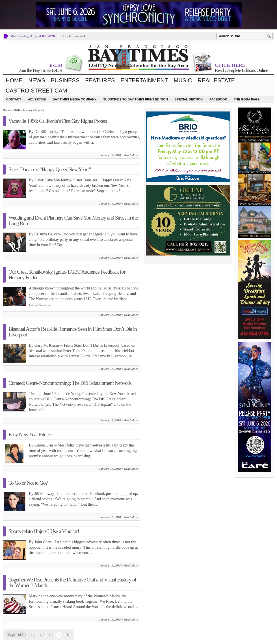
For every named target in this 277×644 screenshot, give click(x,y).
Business (65, 80)
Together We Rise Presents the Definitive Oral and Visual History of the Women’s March (72, 582)
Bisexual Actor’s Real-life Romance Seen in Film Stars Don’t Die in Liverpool (73, 332)
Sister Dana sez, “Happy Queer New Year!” (50, 169)
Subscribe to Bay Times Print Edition (135, 99)
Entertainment (144, 80)
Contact (14, 99)
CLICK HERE (230, 65)
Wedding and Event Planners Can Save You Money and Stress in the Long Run (73, 221)
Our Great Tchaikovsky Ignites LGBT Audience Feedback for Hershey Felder (67, 275)
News (37, 80)
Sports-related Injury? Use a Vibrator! (44, 531)
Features (100, 80)
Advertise (37, 99)
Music (183, 80)
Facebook (218, 99)
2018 (17, 110)
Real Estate (216, 80)
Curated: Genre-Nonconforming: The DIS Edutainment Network (70, 383)
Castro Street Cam (36, 91)
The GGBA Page (247, 99)
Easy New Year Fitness (30, 434)
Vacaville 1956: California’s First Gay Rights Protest (58, 121)
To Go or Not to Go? (28, 483)
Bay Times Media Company (74, 99)
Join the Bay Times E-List (41, 70)
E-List (56, 65)
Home (14, 80)
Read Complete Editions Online (241, 70)
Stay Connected (73, 36)
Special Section (189, 99)
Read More (131, 155)
